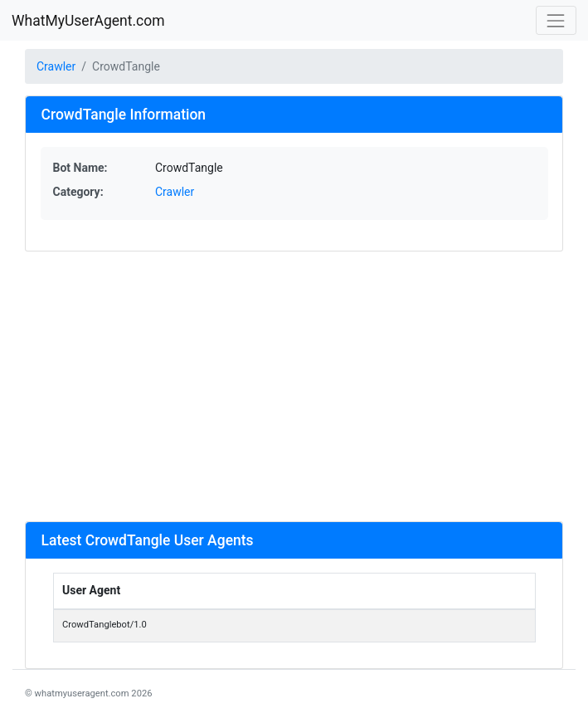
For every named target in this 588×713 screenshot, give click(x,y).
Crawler (56, 66)
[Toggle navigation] (556, 20)
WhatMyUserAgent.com (88, 21)
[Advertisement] (294, 385)
